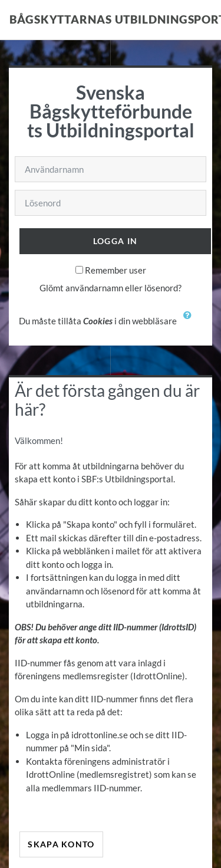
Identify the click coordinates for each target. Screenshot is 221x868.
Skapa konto (61, 844)
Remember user (116, 270)
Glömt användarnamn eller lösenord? (111, 288)
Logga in (115, 241)
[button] (190, 322)
